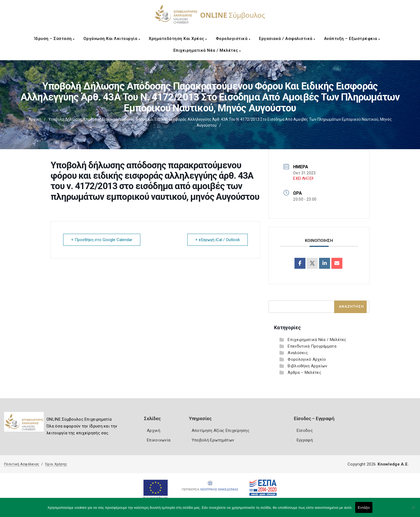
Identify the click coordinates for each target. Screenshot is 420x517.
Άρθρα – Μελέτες (304, 372)
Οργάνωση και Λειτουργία (112, 39)
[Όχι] (413, 510)
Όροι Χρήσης (56, 464)
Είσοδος (305, 431)
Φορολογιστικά (233, 39)
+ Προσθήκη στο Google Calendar (102, 240)
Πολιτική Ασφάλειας (22, 464)
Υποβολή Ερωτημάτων (213, 440)
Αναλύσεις (298, 353)
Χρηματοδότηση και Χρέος (178, 39)
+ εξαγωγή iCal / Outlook (218, 240)
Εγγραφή (305, 440)
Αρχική (35, 119)
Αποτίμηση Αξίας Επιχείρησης (221, 431)
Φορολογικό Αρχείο (307, 359)
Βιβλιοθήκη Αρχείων (307, 366)
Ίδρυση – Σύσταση (54, 39)
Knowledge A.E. (393, 464)
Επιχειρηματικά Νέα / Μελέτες (207, 50)
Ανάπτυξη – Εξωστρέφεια (352, 39)
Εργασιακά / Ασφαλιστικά (287, 39)
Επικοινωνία (159, 440)
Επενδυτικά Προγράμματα (312, 346)
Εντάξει (364, 508)
